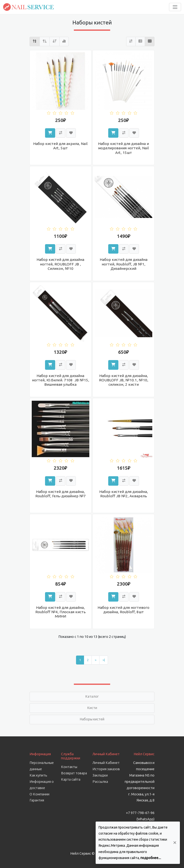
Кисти (92, 708)
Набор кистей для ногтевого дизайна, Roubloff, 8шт (123, 610)
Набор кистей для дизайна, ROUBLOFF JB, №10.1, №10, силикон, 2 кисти (124, 380)
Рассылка (100, 782)
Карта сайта (71, 779)
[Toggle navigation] (175, 7)
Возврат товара (74, 773)
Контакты (69, 767)
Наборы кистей (92, 719)
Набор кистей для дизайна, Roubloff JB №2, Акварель (124, 494)
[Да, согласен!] (175, 843)
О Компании (39, 794)
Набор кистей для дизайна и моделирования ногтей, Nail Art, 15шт (123, 148)
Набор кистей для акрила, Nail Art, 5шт (60, 146)
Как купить (38, 775)
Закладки (100, 775)
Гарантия (37, 800)
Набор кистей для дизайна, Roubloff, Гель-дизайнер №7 (61, 494)
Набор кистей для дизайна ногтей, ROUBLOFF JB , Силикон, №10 (60, 264)
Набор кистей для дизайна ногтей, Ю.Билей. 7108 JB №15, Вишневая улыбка (61, 380)
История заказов (106, 769)
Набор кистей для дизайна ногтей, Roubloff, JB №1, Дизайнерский (124, 264)
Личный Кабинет (106, 763)
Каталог (92, 696)
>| (104, 660)
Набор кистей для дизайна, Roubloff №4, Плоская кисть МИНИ (61, 612)
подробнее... (150, 858)
